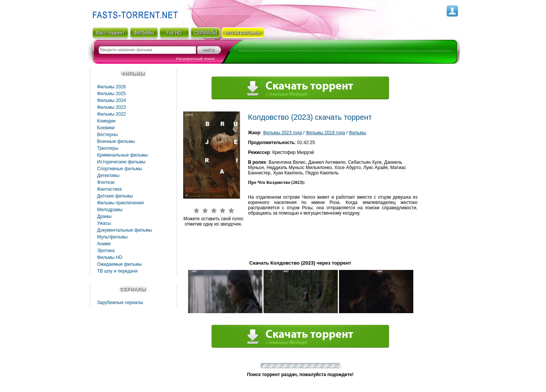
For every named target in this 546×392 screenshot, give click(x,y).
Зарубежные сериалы (120, 303)
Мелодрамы (110, 210)
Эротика (106, 251)
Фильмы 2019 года (325, 133)
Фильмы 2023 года (282, 133)
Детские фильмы (115, 196)
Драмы (104, 216)
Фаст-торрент (110, 33)
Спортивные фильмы (120, 169)
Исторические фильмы (121, 162)
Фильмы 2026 (111, 87)
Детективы (108, 176)
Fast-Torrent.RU (133, 12)
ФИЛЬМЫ (144, 33)
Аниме (104, 244)
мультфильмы (243, 33)
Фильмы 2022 (111, 114)
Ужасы (104, 223)
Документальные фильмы (125, 230)
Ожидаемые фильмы (119, 264)
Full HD (174, 33)
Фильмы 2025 (111, 94)
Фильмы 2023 (111, 107)
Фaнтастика (109, 189)
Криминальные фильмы (122, 155)
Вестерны (107, 135)
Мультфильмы (112, 237)
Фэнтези (106, 182)
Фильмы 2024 (111, 100)
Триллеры (108, 148)
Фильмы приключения (120, 203)
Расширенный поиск (195, 59)
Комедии (106, 121)
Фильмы (358, 133)
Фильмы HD (110, 257)
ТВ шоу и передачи (117, 271)
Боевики (106, 128)
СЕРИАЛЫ (206, 33)
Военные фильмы (116, 141)
